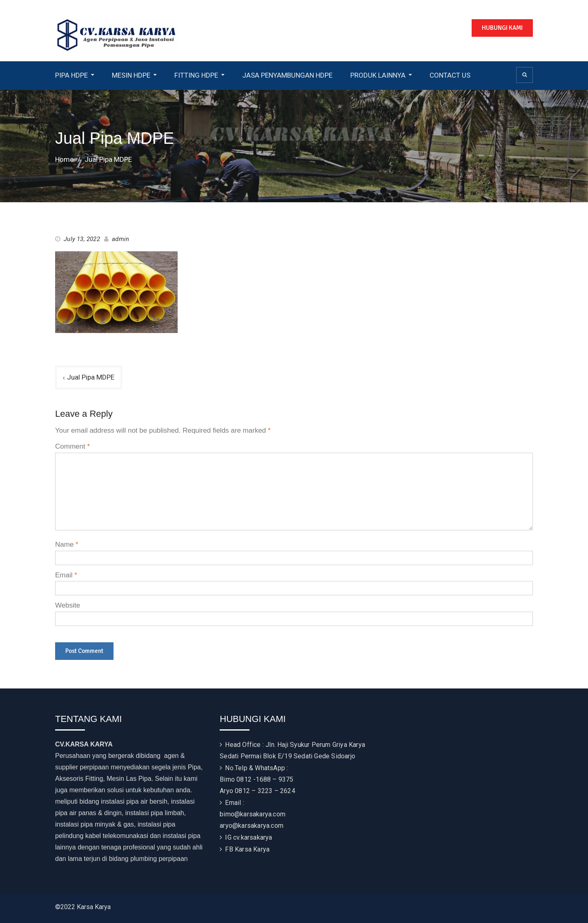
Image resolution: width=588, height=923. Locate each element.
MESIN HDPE (131, 75)
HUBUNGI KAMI (502, 28)
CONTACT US (450, 75)
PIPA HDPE (71, 75)
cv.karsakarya (253, 837)
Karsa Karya (252, 849)
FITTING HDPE (196, 75)
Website (68, 605)
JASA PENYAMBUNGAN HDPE (287, 75)
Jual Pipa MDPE (91, 377)
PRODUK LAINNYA (378, 75)
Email (66, 575)
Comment (72, 446)
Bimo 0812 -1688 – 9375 (256, 779)
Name (67, 544)
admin (120, 239)
